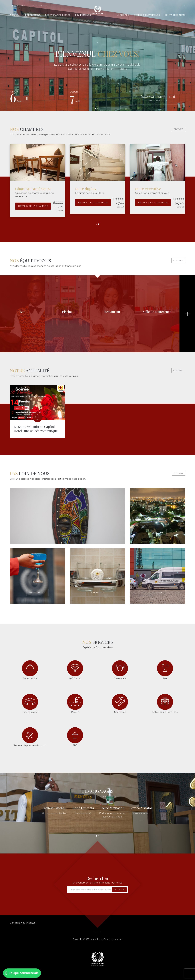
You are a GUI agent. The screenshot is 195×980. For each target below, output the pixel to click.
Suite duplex (86, 189)
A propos (123, 15)
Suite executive (148, 189)
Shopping (97, 592)
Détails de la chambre (33, 206)
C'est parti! (119, 890)
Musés (68, 532)
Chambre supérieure (33, 189)
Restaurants (37, 592)
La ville (157, 592)
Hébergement (32, 15)
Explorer (178, 260)
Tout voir (179, 129)
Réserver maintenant (157, 98)
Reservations (17, 6)
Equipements (83, 15)
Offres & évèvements (147, 15)
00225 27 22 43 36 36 (37, 6)
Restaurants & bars (58, 15)
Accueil (14, 15)
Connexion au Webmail (23, 923)
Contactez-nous (175, 15)
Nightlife (157, 532)
